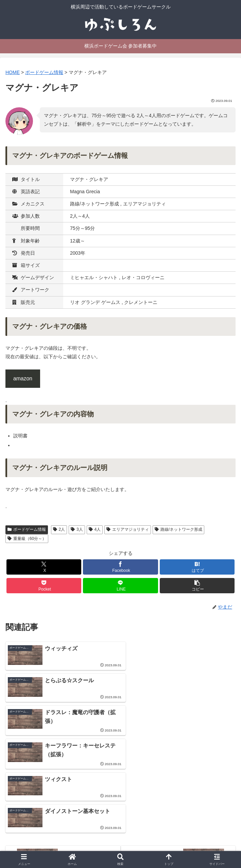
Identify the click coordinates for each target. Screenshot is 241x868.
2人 (59, 529)
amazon (23, 378)
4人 (95, 529)
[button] (197, 586)
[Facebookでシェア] (120, 567)
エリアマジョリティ (128, 529)
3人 (77, 529)
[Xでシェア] (44, 567)
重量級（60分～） (27, 539)
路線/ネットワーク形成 (178, 529)
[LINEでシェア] (120, 586)
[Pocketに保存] (44, 586)
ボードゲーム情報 (27, 529)
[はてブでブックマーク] (197, 567)
